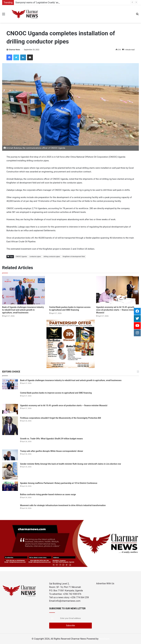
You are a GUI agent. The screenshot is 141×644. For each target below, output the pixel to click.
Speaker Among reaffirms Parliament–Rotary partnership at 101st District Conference (59, 483)
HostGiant (104, 639)
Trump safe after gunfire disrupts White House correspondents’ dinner (52, 451)
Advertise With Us (105, 584)
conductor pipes (35, 257)
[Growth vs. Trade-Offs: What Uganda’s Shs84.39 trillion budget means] (10, 442)
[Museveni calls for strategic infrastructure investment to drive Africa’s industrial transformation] (10, 509)
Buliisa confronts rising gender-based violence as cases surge (48, 494)
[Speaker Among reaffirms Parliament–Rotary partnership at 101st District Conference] (10, 486)
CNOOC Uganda (21, 257)
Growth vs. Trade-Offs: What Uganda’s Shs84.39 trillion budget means (51, 439)
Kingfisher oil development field (74, 257)
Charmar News (14, 50)
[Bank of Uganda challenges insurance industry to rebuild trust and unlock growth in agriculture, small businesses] (24, 290)
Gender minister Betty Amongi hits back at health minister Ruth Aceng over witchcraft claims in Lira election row (70, 464)
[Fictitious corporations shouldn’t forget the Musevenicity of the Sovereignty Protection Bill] (10, 426)
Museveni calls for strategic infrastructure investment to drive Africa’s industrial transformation (63, 505)
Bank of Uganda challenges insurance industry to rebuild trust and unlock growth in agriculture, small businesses (23, 310)
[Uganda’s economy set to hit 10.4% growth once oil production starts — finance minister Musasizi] (117, 290)
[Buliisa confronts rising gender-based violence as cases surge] (10, 497)
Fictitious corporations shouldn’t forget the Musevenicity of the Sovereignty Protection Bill (61, 418)
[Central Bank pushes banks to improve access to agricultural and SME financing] (71, 290)
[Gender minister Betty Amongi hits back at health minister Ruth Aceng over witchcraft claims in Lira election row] (10, 471)
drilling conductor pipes (52, 257)
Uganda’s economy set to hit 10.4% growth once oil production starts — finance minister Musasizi (116, 310)
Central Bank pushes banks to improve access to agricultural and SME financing (56, 393)
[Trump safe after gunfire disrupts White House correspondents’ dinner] (10, 455)
